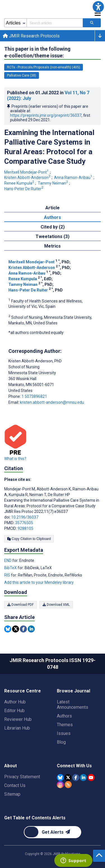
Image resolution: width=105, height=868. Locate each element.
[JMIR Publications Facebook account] (76, 778)
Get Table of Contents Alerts (35, 818)
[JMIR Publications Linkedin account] (83, 778)
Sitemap (12, 794)
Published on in (48, 96)
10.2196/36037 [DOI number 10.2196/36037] (25, 517)
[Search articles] (92, 23)
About (11, 766)
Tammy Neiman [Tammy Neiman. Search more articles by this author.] (53, 183)
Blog (61, 742)
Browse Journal (73, 691)
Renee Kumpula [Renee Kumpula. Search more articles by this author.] (20, 183)
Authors (64, 716)
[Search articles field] (55, 23)
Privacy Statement (22, 777)
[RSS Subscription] (68, 785)
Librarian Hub (17, 728)
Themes (65, 725)
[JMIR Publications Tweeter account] (68, 778)
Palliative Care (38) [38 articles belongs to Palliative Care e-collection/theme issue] (22, 75)
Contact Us (15, 785)
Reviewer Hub (18, 719)
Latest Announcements (73, 705)
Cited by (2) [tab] (53, 227)
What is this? (15, 459)
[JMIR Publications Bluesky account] (60, 778)
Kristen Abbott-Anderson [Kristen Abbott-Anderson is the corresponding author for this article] (35, 361)
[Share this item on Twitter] (16, 629)
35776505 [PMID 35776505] (24, 523)
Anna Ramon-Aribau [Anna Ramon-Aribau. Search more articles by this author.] (74, 178)
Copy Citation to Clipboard (29, 539)
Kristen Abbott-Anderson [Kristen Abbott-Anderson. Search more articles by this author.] (28, 178)
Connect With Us (74, 766)
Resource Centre (23, 691)
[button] (98, 7)
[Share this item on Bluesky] (8, 629)
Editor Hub (14, 711)
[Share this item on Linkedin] (31, 629)
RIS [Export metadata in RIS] (8, 575)
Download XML (56, 605)
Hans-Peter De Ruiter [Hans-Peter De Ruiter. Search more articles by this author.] (24, 189)
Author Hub (15, 702)
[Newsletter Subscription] (53, 832)
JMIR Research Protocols (31, 36)
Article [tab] (53, 208)
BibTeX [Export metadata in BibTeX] (11, 568)
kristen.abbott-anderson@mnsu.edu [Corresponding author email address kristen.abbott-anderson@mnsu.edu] (52, 402)
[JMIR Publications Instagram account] (60, 785)
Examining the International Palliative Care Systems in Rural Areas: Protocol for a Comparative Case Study (49, 147)
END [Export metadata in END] (8, 560)
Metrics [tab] (53, 246)
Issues (64, 733)
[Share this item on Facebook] (23, 629)
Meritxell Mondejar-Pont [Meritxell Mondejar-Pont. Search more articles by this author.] (27, 172)
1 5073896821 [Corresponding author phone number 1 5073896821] (34, 396)
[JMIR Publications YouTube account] (91, 778)
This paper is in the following (37, 52)
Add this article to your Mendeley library (39, 582)
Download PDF (20, 605)
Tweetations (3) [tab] (53, 236)
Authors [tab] (53, 217)
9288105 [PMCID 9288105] (25, 528)
